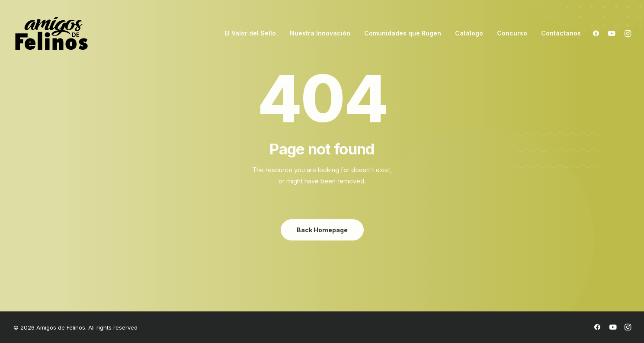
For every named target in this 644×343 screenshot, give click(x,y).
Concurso (512, 33)
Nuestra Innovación (320, 33)
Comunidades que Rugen (403, 33)
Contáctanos (561, 33)
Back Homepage (322, 230)
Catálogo (469, 33)
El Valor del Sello (250, 33)
